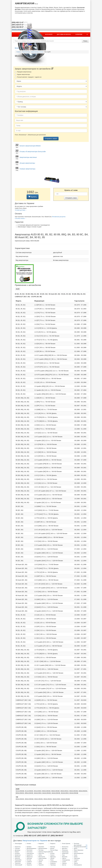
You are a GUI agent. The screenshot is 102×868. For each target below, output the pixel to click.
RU (87, 845)
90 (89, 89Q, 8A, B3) (79, 294)
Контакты (82, 39)
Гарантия (79, 34)
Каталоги (49, 34)
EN (87, 847)
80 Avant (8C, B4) (54, 294)
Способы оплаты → (21, 218)
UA (87, 848)
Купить (33, 197)
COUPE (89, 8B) (36, 297)
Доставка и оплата (64, 34)
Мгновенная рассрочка (59, 217)
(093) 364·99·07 (57, 836)
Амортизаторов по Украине (35, 841)
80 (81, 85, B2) (20, 294)
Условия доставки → (21, 210)
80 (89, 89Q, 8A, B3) (32, 294)
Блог (17, 48)
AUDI (18, 289)
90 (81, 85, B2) (66, 294)
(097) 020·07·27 (44, 836)
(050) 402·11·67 (30, 836)
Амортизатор (25, 3)
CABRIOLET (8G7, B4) (22, 297)
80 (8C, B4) (44, 294)
